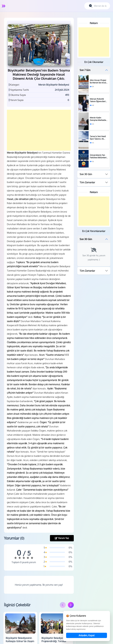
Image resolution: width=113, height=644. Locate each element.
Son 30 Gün (86, 174)
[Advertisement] (40, 133)
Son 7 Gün (85, 70)
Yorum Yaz (62, 546)
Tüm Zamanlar (87, 182)
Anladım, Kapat (87, 635)
